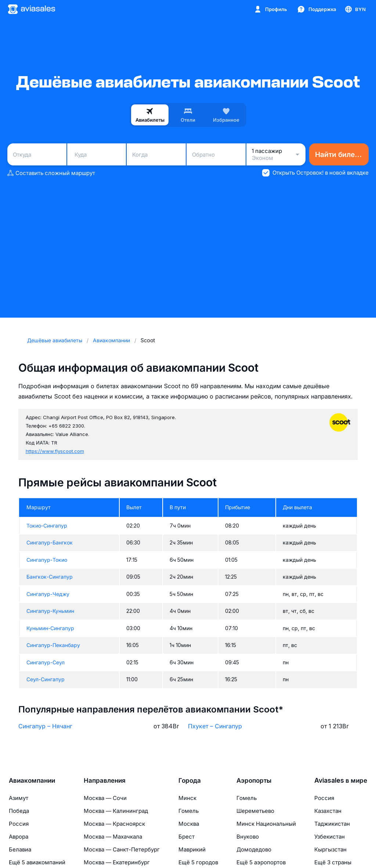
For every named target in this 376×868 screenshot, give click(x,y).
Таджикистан (332, 824)
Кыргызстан (330, 849)
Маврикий (192, 849)
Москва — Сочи (105, 798)
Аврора (19, 837)
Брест (187, 837)
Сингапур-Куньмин (50, 611)
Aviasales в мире (341, 781)
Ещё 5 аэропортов (261, 862)
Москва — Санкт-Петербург (122, 849)
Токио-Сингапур (47, 526)
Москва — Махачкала (113, 837)
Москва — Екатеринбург (117, 862)
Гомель (189, 811)
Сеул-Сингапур (46, 679)
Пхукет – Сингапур (215, 726)
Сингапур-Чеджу (48, 594)
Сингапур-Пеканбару (53, 645)
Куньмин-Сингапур (50, 628)
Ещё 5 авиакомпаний (37, 862)
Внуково (248, 837)
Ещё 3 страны (333, 862)
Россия (19, 824)
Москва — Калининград (116, 811)
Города (190, 781)
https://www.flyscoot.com (55, 451)
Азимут (19, 798)
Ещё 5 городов (198, 862)
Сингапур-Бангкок (50, 542)
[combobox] (37, 154)
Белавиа (20, 849)
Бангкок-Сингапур (50, 577)
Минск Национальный (266, 824)
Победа (19, 811)
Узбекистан (330, 837)
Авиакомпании (32, 781)
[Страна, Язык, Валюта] (355, 9)
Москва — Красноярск (114, 824)
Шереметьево (255, 811)
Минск (187, 798)
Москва (189, 824)
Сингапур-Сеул (46, 662)
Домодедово (254, 849)
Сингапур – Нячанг (45, 726)
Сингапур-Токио (47, 560)
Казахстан (328, 811)
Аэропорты (254, 781)
